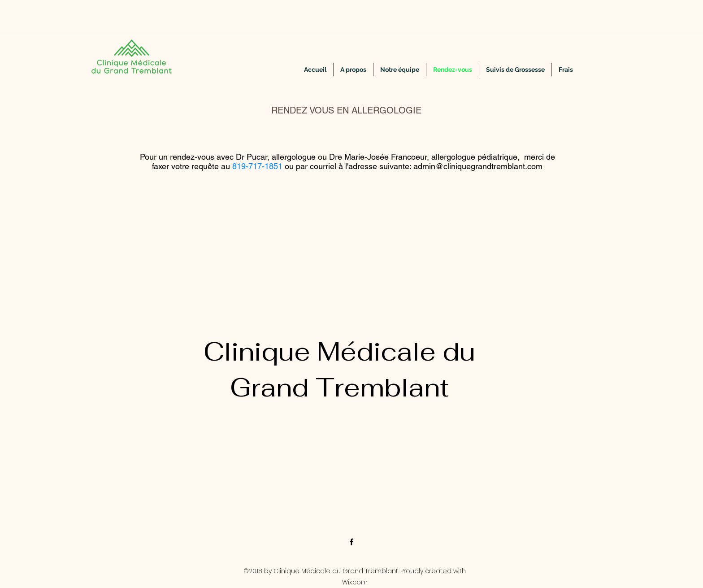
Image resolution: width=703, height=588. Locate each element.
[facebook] (351, 542)
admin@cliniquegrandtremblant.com (478, 166)
